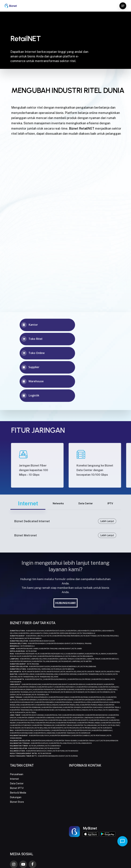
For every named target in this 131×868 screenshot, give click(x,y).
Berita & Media (18, 793)
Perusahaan (17, 774)
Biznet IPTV (17, 788)
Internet (14, 779)
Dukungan (16, 797)
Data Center (17, 783)
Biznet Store (17, 802)
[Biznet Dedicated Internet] (65, 531)
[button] (123, 6)
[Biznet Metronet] (65, 545)
